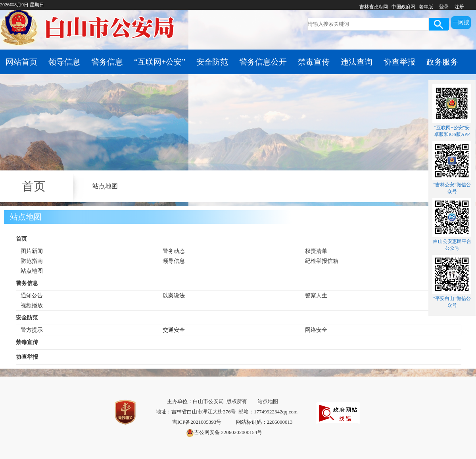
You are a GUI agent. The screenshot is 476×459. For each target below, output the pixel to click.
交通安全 (174, 330)
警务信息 (107, 62)
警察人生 (316, 295)
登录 (444, 7)
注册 (459, 7)
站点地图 (105, 186)
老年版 (426, 7)
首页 (21, 239)
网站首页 (21, 62)
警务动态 (174, 251)
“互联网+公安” (160, 62)
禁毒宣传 (314, 62)
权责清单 (316, 251)
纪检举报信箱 (322, 261)
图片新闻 (32, 251)
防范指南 (32, 261)
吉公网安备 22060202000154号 (224, 433)
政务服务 (442, 62)
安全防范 (212, 62)
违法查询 (357, 62)
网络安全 (316, 330)
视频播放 (32, 305)
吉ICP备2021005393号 (197, 422)
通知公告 (32, 295)
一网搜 (461, 22)
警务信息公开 (263, 62)
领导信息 (64, 62)
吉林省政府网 (374, 7)
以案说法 (174, 295)
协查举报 (399, 62)
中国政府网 (403, 7)
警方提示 (32, 330)
